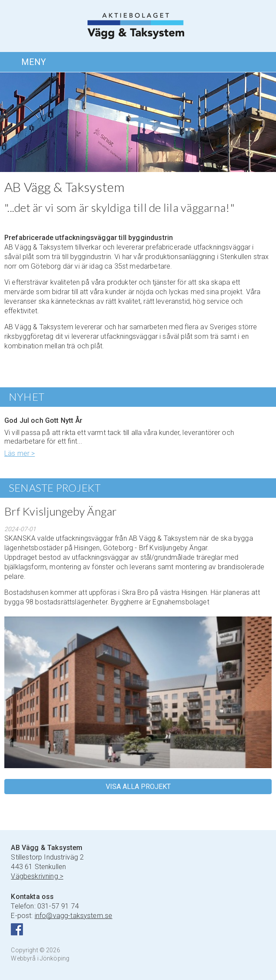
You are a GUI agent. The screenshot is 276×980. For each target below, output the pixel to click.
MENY (34, 62)
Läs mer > (19, 453)
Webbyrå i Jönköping (40, 958)
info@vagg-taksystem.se (74, 916)
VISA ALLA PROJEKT (138, 787)
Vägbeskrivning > (37, 876)
